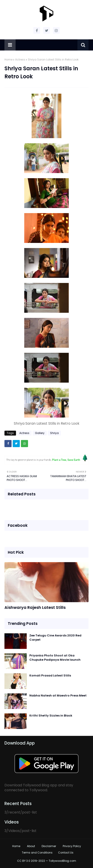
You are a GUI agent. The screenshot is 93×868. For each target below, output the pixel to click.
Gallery (40, 433)
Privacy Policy (72, 846)
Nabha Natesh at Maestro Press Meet (58, 695)
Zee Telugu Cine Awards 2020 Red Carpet (55, 638)
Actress (20, 60)
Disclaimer (49, 846)
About (31, 846)
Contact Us (66, 853)
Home (8, 60)
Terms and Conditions (37, 853)
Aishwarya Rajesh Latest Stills (35, 607)
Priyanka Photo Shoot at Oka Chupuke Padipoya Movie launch (55, 658)
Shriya (54, 433)
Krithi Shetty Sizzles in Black (51, 716)
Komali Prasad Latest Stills (50, 675)
